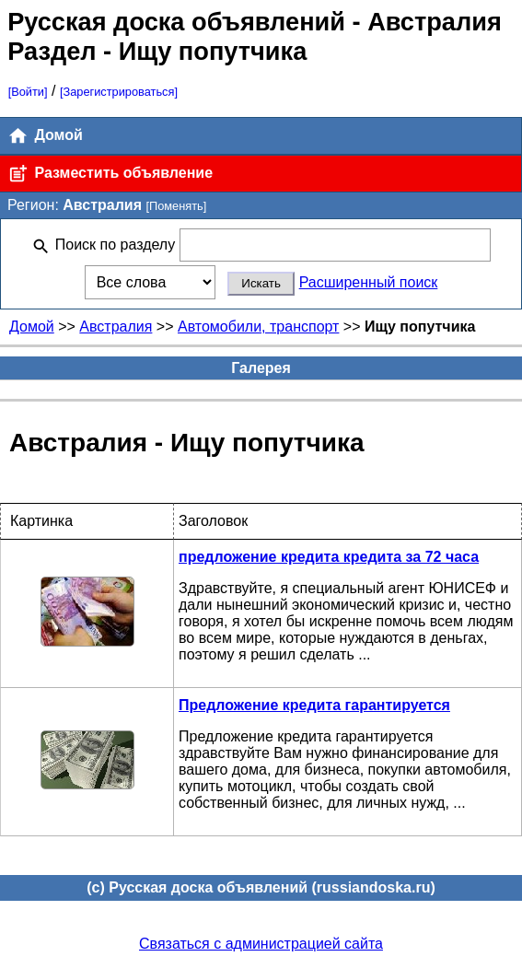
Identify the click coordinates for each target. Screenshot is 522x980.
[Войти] (28, 92)
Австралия (116, 327)
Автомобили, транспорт (258, 327)
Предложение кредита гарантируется (314, 705)
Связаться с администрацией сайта (261, 944)
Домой (45, 136)
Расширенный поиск (369, 282)
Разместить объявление (110, 174)
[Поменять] (176, 206)
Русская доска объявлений (176, 22)
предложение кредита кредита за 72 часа (329, 557)
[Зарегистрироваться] (119, 92)
